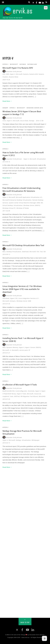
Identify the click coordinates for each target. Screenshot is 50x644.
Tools (11, 396)
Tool (41, 252)
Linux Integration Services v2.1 (29, 298)
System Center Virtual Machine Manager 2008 (24, 203)
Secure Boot (24, 121)
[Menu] (3, 2)
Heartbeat (6, 298)
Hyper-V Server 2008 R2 (33, 347)
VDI (42, 203)
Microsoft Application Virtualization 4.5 (29, 197)
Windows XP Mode (23, 208)
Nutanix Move (14, 77)
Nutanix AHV (32, 64)
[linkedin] (43, 2)
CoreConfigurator (21, 391)
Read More (6, 101)
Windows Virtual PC (9, 208)
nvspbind (6, 396)
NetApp (18, 440)
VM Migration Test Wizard (29, 396)
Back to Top (25, 622)
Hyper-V (5, 64)
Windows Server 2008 (24, 301)
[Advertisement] (25, 37)
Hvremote (31, 391)
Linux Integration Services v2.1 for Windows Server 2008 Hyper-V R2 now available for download (22, 289)
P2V (38, 252)
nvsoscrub (38, 394)
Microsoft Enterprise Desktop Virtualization (17, 200)
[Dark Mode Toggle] (44, 638)
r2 (10, 350)
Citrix (4, 121)
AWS (8, 74)
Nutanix (23, 64)
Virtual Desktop (8, 205)
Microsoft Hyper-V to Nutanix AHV (18, 68)
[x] (33, 2)
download (25, 252)
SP (29, 350)
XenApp (5, 108)
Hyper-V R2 (14, 298)
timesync (13, 301)
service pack (23, 350)
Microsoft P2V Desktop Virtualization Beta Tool (23, 245)
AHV (4, 74)
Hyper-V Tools (21, 394)
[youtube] (40, 2)
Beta (4, 252)
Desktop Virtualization (14, 252)
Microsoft (14, 64)
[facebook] (36, 2)
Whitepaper (36, 440)
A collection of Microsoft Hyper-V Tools (20, 385)
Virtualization (41, 159)
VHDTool (17, 396)
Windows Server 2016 (35, 108)
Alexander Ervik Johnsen (14, 71)
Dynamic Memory (12, 347)
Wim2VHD (42, 396)
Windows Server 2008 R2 (32, 205)
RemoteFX (15, 350)
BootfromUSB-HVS (9, 391)
